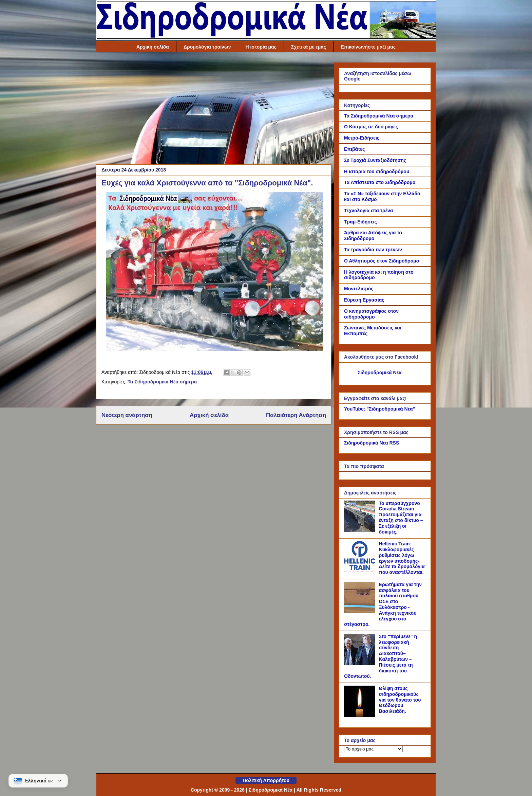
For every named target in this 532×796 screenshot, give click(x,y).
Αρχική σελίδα (153, 47)
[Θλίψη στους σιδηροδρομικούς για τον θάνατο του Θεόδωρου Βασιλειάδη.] (361, 715)
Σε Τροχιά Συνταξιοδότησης (375, 160)
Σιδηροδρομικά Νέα (380, 373)
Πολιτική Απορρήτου (266, 780)
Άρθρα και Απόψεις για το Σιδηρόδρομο (373, 236)
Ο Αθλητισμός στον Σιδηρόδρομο (382, 261)
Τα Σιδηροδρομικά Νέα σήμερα (162, 382)
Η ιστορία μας (261, 47)
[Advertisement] (214, 110)
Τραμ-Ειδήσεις (360, 222)
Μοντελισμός (359, 289)
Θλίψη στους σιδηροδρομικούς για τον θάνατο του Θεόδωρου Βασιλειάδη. (400, 700)
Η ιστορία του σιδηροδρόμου (377, 171)
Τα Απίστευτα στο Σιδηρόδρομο (380, 182)
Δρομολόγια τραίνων (207, 47)
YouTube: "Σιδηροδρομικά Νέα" (379, 409)
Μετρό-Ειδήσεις (362, 138)
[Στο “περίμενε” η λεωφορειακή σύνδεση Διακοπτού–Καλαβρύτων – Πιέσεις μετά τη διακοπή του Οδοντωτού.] (361, 663)
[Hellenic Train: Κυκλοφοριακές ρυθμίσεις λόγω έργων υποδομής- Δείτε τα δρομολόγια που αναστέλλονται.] (361, 571)
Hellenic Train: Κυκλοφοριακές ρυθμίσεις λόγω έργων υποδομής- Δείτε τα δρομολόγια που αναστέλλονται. (402, 558)
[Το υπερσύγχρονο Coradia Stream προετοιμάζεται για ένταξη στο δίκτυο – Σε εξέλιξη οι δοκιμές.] (361, 530)
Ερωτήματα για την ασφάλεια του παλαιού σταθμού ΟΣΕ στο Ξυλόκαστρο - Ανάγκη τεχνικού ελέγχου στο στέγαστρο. (383, 604)
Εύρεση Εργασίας (364, 300)
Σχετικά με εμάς (309, 47)
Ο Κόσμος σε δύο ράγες (371, 127)
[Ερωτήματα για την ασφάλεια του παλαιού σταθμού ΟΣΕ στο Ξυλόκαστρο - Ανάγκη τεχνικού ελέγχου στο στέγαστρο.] (361, 611)
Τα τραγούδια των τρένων (373, 250)
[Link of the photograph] (215, 349)
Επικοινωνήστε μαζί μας (368, 47)
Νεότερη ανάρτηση (127, 415)
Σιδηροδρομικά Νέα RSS (372, 443)
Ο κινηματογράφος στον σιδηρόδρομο (371, 314)
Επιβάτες (354, 149)
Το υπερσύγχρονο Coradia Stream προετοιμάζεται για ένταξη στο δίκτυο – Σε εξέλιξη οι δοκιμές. (401, 518)
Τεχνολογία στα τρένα (368, 211)
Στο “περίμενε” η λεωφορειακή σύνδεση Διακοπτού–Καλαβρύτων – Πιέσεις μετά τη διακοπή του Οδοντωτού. (381, 656)
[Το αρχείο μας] (373, 749)
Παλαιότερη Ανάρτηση (296, 415)
